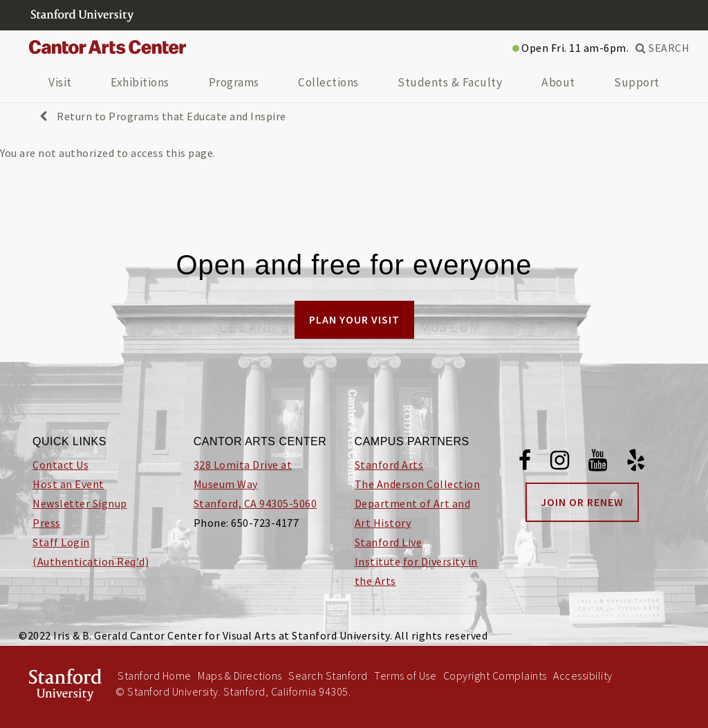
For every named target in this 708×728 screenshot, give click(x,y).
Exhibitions (140, 82)
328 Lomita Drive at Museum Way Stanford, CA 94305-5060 (255, 484)
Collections (328, 82)
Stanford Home (155, 675)
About (558, 82)
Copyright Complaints (495, 675)
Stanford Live (389, 542)
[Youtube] (598, 463)
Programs (234, 82)
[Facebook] (525, 463)
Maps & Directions (240, 675)
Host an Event (68, 484)
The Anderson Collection (418, 484)
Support (637, 82)
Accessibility (583, 675)
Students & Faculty (450, 82)
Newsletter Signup (80, 503)
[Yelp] (636, 463)
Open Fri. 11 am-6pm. (571, 48)
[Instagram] (560, 463)
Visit (60, 82)
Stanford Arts (389, 465)
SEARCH (662, 48)
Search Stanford (328, 675)
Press (47, 523)
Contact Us (60, 465)
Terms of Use (405, 675)
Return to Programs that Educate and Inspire (163, 116)
